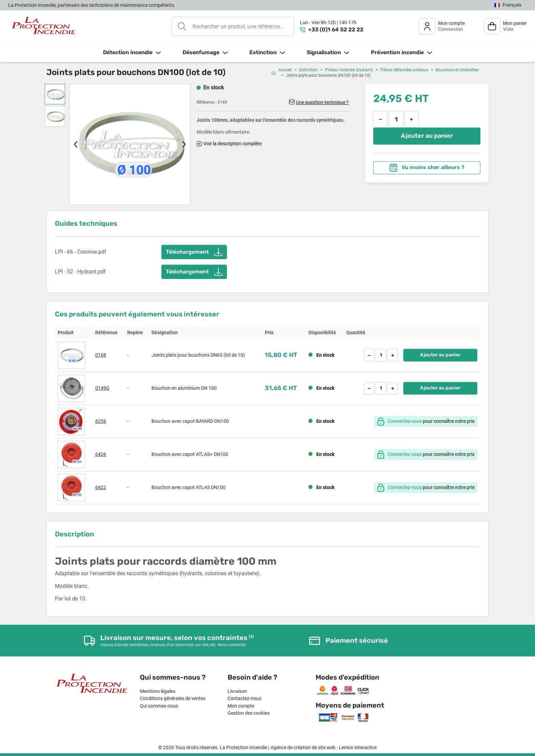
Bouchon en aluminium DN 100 (184, 388)
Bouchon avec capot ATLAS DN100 (189, 487)
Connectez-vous (405, 421)
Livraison (237, 691)
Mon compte (241, 706)
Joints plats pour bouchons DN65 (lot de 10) (198, 355)
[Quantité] (396, 119)
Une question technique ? (322, 102)
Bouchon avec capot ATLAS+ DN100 (190, 454)
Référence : (206, 102)
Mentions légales (158, 691)
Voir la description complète (233, 144)
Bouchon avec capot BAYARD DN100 (190, 421)
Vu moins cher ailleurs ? (427, 168)
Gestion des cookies (249, 713)
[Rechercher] (233, 26)
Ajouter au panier (427, 136)
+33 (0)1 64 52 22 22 (336, 29)
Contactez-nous (244, 698)
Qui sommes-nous (159, 706)
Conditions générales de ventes (173, 698)
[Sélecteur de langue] (508, 5)
